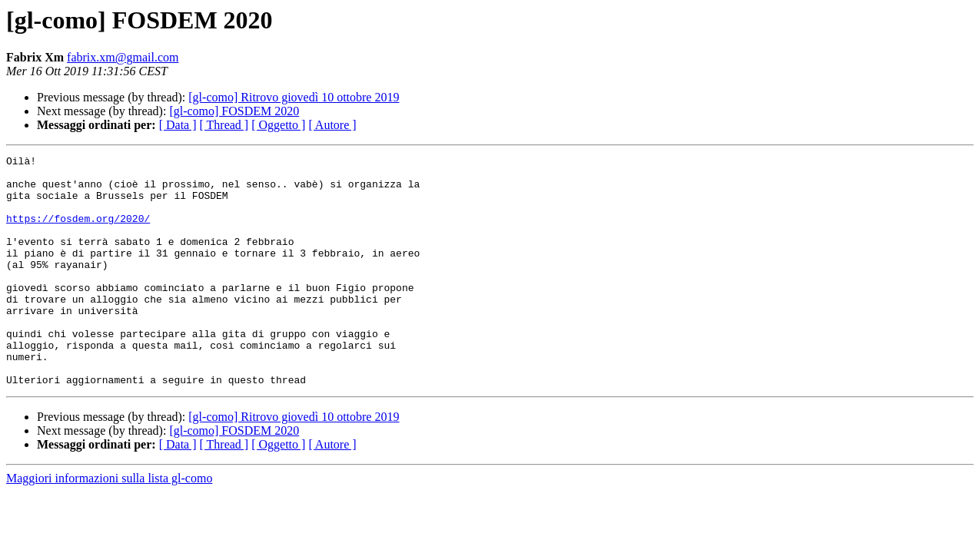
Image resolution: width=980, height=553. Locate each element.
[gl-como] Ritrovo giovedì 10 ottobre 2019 (294, 97)
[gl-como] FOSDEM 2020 (234, 111)
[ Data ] (178, 125)
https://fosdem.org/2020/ (78, 232)
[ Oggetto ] (278, 125)
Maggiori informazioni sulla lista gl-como (109, 524)
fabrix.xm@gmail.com (123, 57)
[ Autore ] (332, 125)
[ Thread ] (224, 125)
